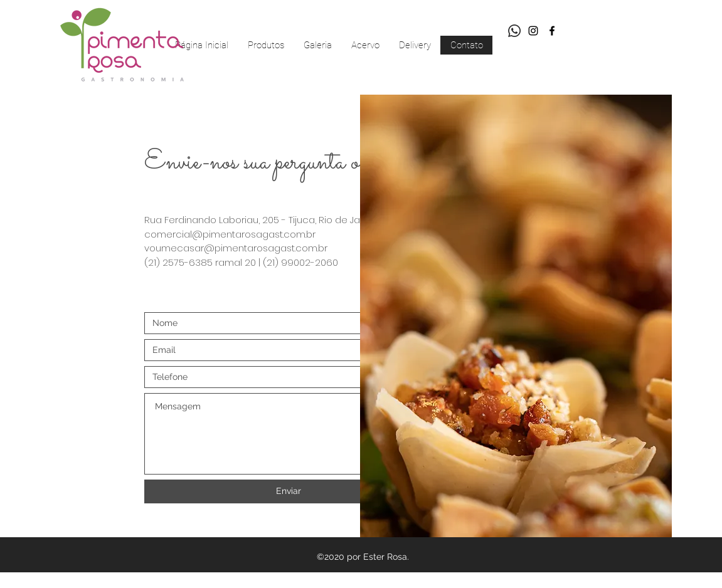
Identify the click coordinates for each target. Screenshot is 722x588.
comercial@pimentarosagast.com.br (230, 234)
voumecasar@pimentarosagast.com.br (236, 248)
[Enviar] (289, 491)
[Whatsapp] (514, 31)
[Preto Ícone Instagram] (533, 31)
